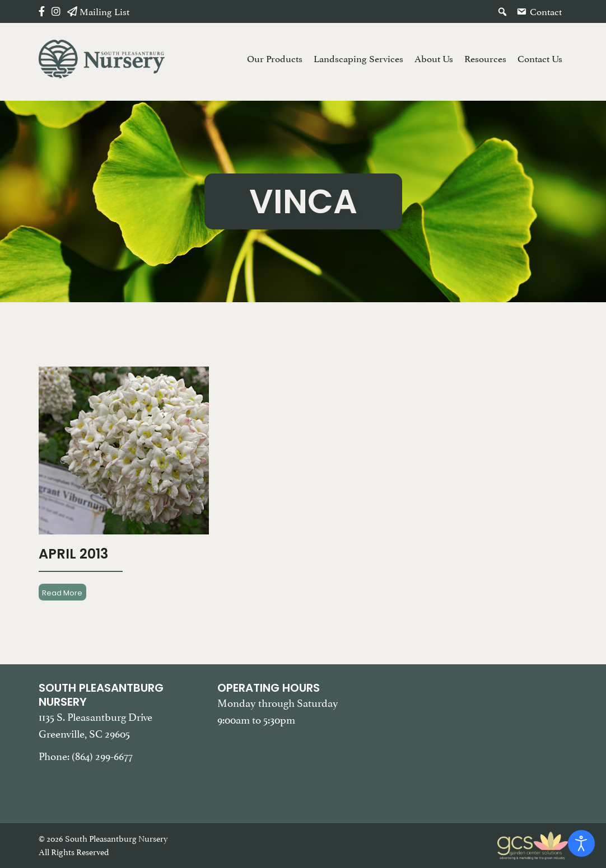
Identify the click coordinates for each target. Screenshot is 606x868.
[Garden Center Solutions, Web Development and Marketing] (533, 844)
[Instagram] (56, 12)
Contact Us (540, 59)
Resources (485, 59)
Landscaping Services (358, 59)
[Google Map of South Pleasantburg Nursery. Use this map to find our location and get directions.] (482, 737)
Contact (546, 12)
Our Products (275, 59)
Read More (62, 592)
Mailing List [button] (104, 12)
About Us (434, 59)
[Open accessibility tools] (581, 843)
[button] (502, 12)
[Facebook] (42, 12)
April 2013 (73, 554)
